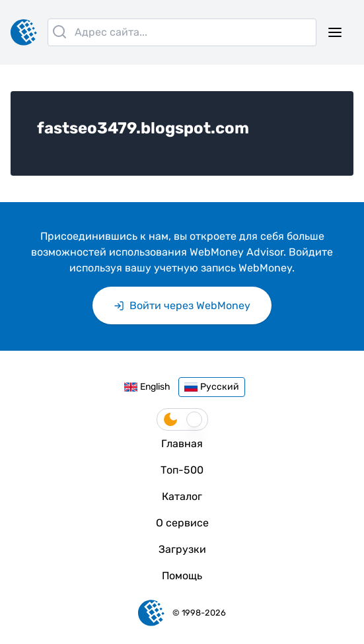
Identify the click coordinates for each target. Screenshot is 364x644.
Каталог (182, 496)
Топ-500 (182, 470)
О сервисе (182, 523)
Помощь (182, 576)
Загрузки (182, 549)
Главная (182, 444)
